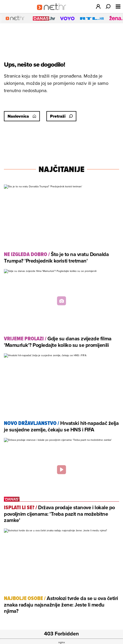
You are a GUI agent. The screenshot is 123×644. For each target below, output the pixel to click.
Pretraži (61, 116)
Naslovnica (22, 116)
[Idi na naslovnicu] (53, 12)
